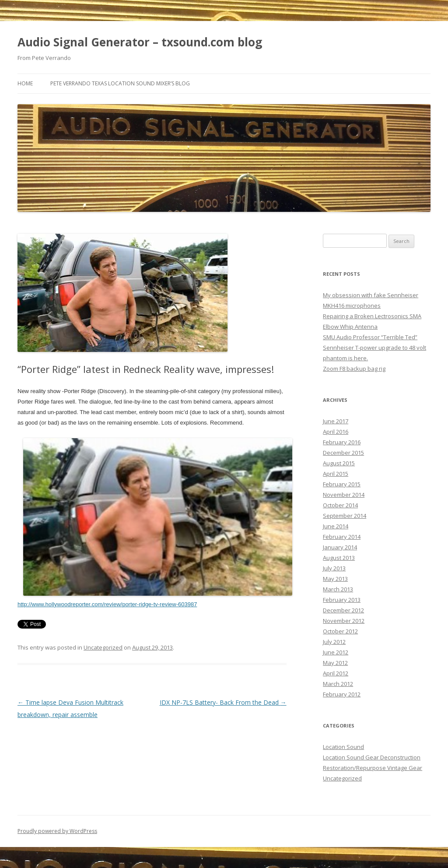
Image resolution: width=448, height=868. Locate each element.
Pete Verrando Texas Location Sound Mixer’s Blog (120, 83)
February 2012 (342, 694)
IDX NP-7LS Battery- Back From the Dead (223, 702)
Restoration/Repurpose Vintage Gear (373, 768)
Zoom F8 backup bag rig (354, 369)
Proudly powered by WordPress (57, 831)
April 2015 (336, 474)
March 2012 (338, 684)
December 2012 (343, 610)
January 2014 (340, 547)
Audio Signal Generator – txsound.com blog (140, 42)
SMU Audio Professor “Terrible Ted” (370, 337)
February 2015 (342, 484)
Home (25, 83)
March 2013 (338, 589)
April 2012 (336, 673)
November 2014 (344, 495)
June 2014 (336, 526)
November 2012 (344, 621)
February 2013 (342, 600)
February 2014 (342, 537)
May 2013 (335, 579)
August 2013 (339, 558)
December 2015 (343, 453)
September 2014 (345, 516)
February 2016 (342, 442)
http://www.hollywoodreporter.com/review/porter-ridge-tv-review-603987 (107, 604)
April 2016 (336, 432)
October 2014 (340, 505)
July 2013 (334, 568)
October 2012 (340, 631)
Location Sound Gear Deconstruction (372, 757)
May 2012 (335, 663)
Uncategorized (103, 647)
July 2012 (334, 642)
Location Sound (343, 747)
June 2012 (336, 652)
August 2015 (339, 463)
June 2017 (336, 421)
